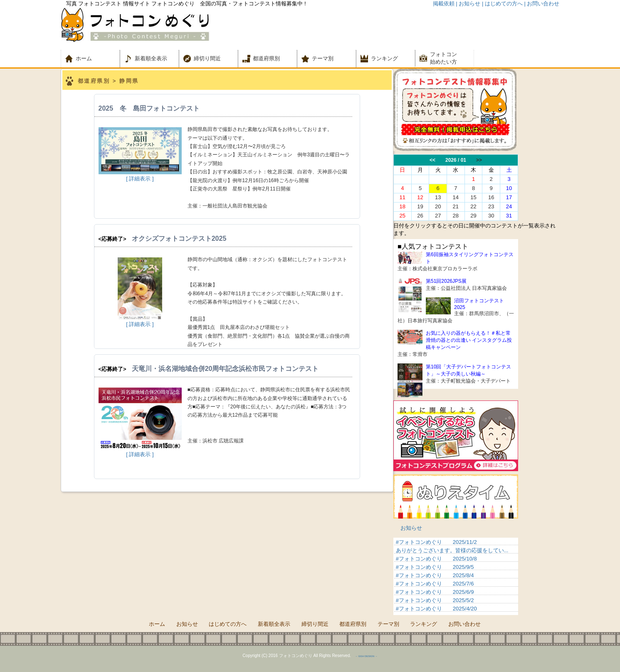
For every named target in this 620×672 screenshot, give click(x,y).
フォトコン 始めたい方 (443, 58)
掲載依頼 (444, 4)
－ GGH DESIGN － (366, 656)
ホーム (89, 58)
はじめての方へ (228, 624)
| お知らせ (468, 4)
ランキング (384, 58)
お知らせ (411, 528)
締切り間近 (207, 58)
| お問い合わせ (542, 4)
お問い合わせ (464, 624)
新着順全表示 (151, 58)
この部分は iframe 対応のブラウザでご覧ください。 (477, 188)
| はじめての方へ (502, 4)
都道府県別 (266, 58)
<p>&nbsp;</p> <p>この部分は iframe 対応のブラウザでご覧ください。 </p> (456, 576)
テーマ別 (325, 58)
